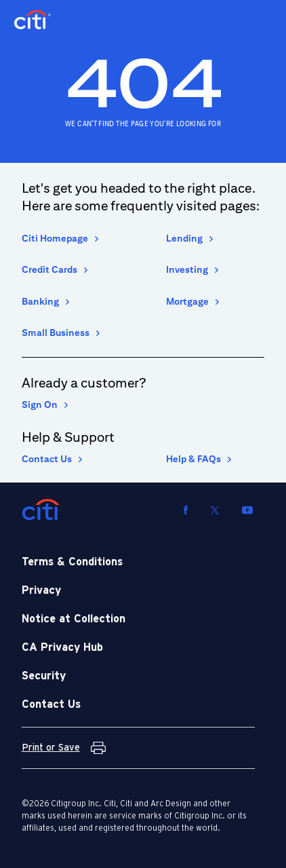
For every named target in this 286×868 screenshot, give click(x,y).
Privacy (41, 590)
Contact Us (47, 459)
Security (44, 676)
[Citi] (41, 510)
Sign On (40, 404)
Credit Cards (49, 269)
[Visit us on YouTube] (247, 510)
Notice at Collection (74, 619)
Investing (187, 269)
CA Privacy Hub (62, 647)
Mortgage (187, 301)
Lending (184, 238)
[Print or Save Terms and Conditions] (64, 748)
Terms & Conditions (72, 562)
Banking (40, 301)
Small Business (56, 333)
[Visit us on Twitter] (215, 510)
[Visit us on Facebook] (186, 510)
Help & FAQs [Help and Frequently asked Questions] (193, 459)
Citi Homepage (55, 238)
